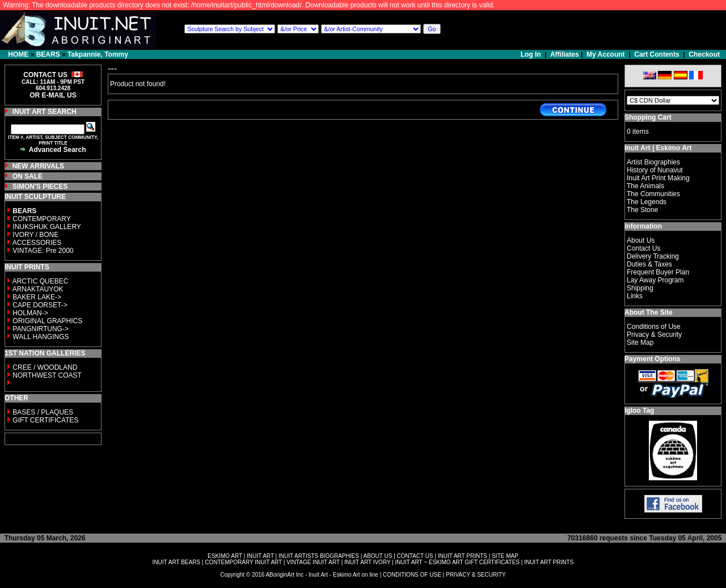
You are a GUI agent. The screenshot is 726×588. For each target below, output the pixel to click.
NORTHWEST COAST (46, 375)
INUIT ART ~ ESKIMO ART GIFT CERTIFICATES (457, 562)
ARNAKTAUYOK (38, 289)
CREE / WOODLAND (44, 367)
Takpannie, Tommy (98, 54)
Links (635, 296)
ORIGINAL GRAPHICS (47, 321)
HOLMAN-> (30, 313)
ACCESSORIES (37, 243)
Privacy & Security (654, 335)
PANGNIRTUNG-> (41, 329)
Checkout (704, 54)
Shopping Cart (648, 117)
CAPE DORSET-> (40, 305)
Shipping (640, 288)
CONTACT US (415, 556)
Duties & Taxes (649, 264)
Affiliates (565, 54)
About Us (641, 240)
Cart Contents (657, 54)
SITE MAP (505, 556)
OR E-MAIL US (53, 95)
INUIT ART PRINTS (463, 556)
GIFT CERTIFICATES (45, 420)
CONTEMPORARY (41, 219)
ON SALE (28, 176)
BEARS (48, 54)
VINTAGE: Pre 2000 (43, 251)
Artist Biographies (653, 162)
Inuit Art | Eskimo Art (658, 148)
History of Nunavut (655, 170)
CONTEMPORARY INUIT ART (243, 562)
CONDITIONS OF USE (412, 575)
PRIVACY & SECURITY (476, 575)
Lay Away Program (655, 280)
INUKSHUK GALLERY (47, 227)
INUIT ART (260, 556)
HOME (18, 54)
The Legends (647, 202)
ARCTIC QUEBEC (41, 281)
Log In (532, 54)
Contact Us (643, 248)
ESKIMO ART (225, 556)
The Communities (653, 194)
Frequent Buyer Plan (658, 272)
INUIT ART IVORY (367, 562)
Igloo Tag (639, 411)
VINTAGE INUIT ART (313, 562)
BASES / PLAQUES (43, 412)
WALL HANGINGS (41, 337)
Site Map (640, 342)
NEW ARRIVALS (38, 166)
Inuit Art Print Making (658, 178)
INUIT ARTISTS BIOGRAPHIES (319, 556)
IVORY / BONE (35, 235)
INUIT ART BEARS (176, 562)
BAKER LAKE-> (37, 297)
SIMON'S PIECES (40, 187)
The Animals (645, 186)
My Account (606, 54)
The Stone (642, 210)
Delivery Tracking (653, 256)
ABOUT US (377, 556)
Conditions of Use (654, 327)
